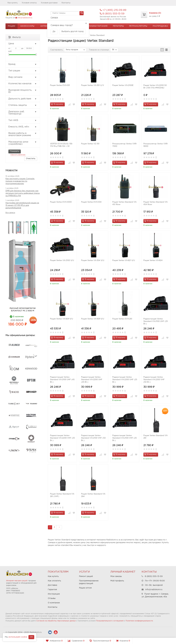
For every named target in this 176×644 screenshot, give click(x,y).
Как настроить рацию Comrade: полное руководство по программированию (20, 181)
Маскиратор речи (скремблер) (23, 143)
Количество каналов (23, 84)
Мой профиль (117, 581)
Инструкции (54, 594)
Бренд (23, 64)
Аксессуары (27, 26)
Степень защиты (23, 105)
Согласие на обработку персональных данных (56, 621)
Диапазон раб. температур (23, 113)
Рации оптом (85, 588)
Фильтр (15, 37)
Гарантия (52, 590)
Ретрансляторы (138, 26)
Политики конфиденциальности (139, 621)
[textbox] (67, 13)
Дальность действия (23, 99)
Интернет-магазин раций (17, 581)
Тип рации (23, 71)
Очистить (31, 159)
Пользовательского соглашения (110, 621)
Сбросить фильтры (18, 155)
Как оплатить (54, 581)
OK (31, 637)
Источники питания (95, 26)
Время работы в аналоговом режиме (23, 134)
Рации (11, 26)
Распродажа (160, 26)
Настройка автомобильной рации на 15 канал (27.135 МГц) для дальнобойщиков (22, 205)
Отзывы (52, 598)
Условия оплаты (29, 3)
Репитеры (118, 26)
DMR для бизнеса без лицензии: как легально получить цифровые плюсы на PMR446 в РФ (23, 193)
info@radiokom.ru (25, 18)
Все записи (10, 213)
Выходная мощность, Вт (23, 91)
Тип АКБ (23, 120)
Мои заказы (116, 576)
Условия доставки (49, 3)
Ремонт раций (86, 576)
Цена (23, 44)
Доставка (52, 585)
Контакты (66, 3)
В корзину (57, 104)
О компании (54, 603)
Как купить (13, 3)
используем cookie (18, 637)
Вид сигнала (23, 77)
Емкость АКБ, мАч (23, 127)
